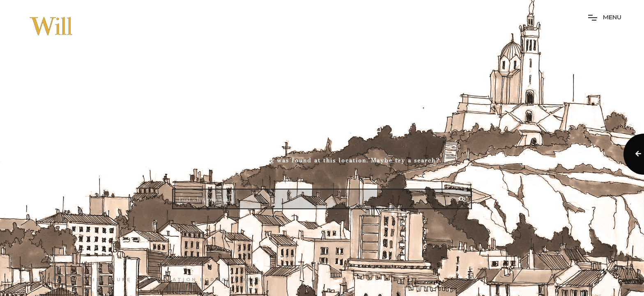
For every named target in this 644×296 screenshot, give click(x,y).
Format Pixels (231, 280)
